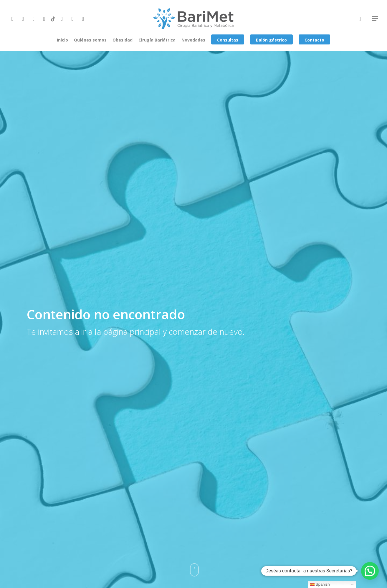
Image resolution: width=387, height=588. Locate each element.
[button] (370, 571)
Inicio (62, 40)
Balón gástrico (271, 40)
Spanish (320, 584)
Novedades (193, 40)
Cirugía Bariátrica (157, 40)
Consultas (228, 40)
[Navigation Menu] (375, 19)
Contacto (314, 40)
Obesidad (123, 40)
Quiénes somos (90, 40)
